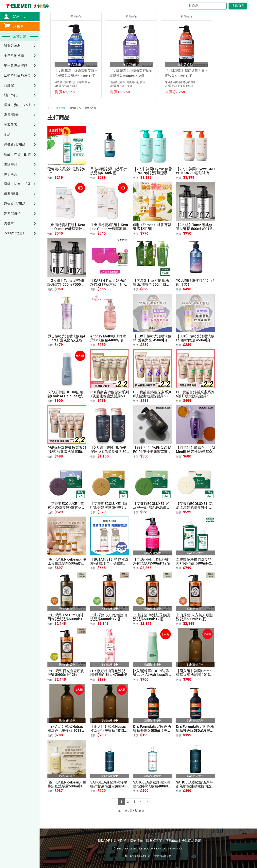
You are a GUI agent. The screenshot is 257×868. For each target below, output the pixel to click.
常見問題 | (121, 841)
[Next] (147, 802)
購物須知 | (137, 841)
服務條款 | (173, 841)
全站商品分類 (191, 841)
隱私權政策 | (155, 841)
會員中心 (18, 16)
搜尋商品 (238, 6)
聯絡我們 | (105, 841)
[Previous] (115, 802)
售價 (50, 178)
